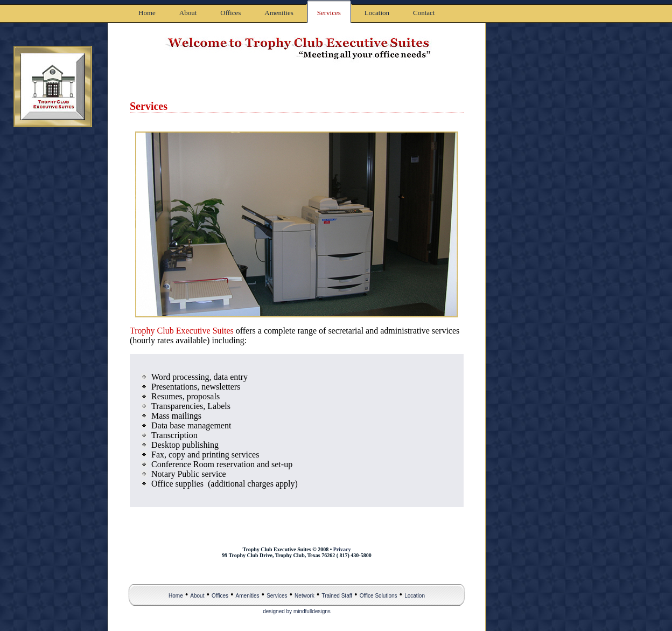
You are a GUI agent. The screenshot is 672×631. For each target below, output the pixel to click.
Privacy (342, 549)
